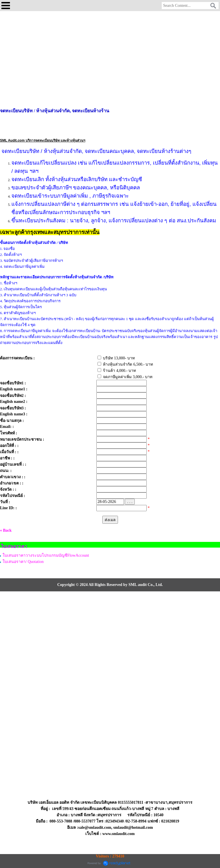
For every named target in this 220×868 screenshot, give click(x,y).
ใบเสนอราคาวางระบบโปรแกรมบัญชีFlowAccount (46, 555)
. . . (130, 502)
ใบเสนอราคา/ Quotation (23, 562)
